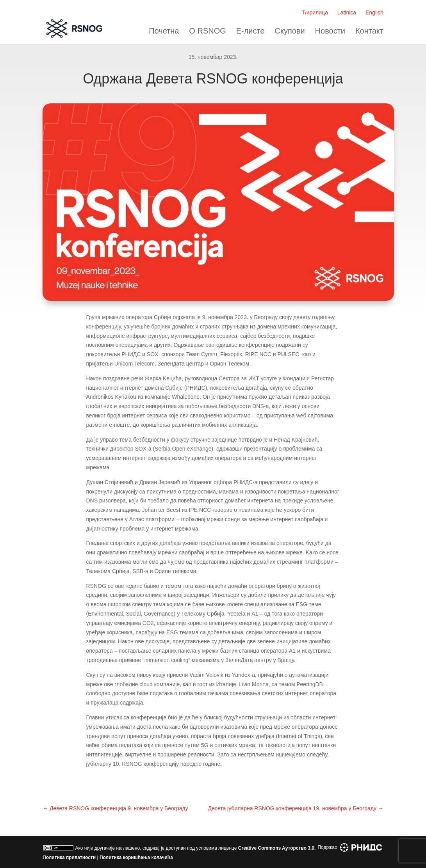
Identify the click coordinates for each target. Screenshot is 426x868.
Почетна (164, 31)
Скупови (290, 31)
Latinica (347, 12)
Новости (330, 31)
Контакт (369, 31)
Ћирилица (315, 12)
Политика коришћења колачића (136, 857)
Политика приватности (69, 857)
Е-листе (250, 31)
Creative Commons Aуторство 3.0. (277, 848)
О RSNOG (207, 31)
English (374, 12)
